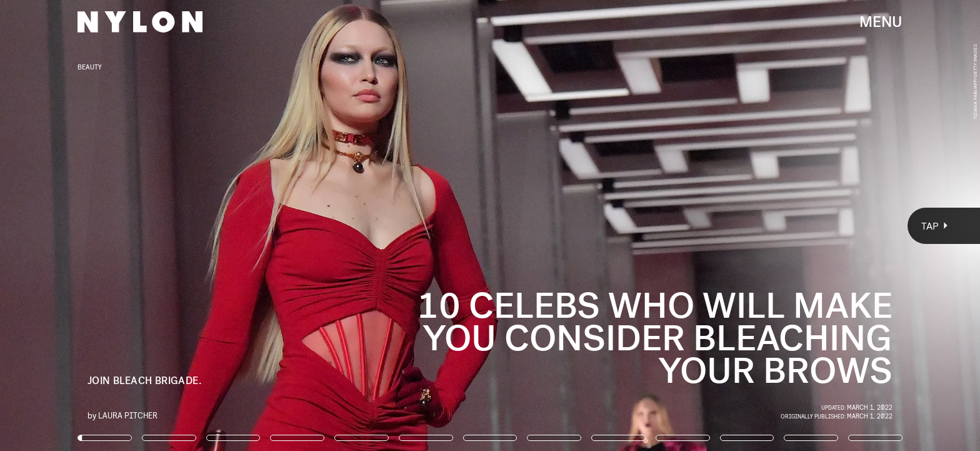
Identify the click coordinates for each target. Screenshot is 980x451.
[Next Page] (652, 226)
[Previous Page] (162, 226)
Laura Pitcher (128, 415)
